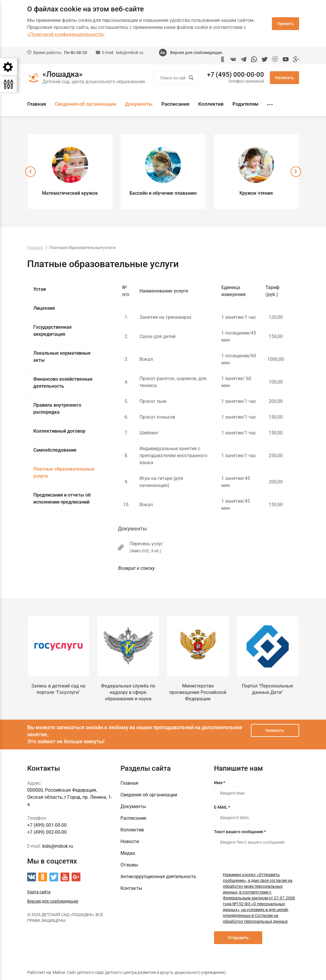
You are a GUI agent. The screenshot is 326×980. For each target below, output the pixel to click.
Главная (37, 104)
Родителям (245, 104)
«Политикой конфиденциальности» (66, 34)
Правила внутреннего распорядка (57, 409)
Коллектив (211, 104)
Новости (130, 841)
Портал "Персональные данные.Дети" (268, 689)
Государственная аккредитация (52, 331)
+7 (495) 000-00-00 (236, 75)
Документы (139, 104)
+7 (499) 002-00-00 (47, 832)
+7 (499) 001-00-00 (47, 825)
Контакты (131, 888)
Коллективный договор (59, 431)
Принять (286, 24)
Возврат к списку (136, 568)
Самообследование (55, 450)
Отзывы (129, 865)
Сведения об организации (86, 104)
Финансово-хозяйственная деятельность (63, 383)
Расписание (175, 104)
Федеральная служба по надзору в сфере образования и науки (128, 692)
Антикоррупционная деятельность (158, 877)
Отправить (238, 938)
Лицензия (44, 308)
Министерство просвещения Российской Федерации (198, 692)
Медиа (128, 853)
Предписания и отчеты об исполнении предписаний (62, 498)
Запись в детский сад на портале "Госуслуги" (58, 689)
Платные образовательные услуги (64, 472)
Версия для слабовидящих (196, 53)
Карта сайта (39, 892)
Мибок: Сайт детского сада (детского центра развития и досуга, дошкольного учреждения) (139, 972)
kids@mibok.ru (130, 53)
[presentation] (30, 172)
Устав (40, 289)
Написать (284, 78)
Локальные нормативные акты (62, 357)
